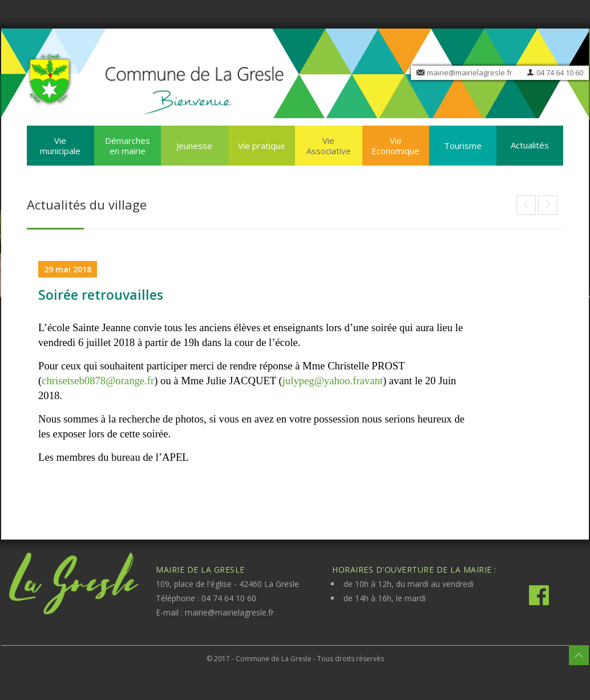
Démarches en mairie (128, 146)
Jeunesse (194, 146)
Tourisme (463, 146)
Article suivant (526, 205)
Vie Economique (395, 146)
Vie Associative (329, 146)
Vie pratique (262, 146)
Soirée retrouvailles (101, 295)
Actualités (530, 145)
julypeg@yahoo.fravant (333, 381)
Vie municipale (60, 146)
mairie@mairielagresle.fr (470, 73)
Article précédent (548, 205)
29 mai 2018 (68, 269)
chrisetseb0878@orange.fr (98, 381)
